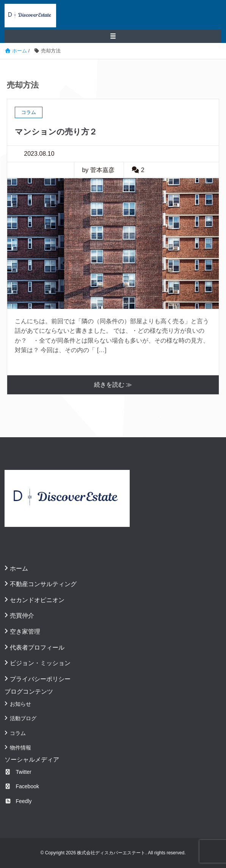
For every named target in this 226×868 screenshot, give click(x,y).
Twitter (18, 772)
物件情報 (20, 748)
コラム (18, 733)
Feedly (18, 801)
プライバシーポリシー (40, 679)
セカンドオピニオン (37, 600)
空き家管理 (25, 632)
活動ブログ (23, 718)
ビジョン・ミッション (40, 663)
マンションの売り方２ (56, 132)
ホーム (19, 568)
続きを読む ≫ (113, 385)
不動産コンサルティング (43, 584)
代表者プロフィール (37, 647)
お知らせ (20, 704)
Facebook (22, 786)
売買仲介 (22, 616)
